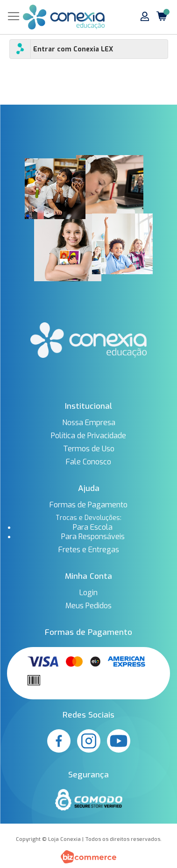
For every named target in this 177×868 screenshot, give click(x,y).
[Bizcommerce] (88, 857)
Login (88, 593)
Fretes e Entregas (89, 550)
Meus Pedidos (88, 606)
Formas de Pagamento (88, 505)
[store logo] (64, 17)
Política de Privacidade (88, 436)
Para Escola (93, 527)
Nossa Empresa (89, 423)
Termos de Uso (89, 449)
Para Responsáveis (93, 537)
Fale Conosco (88, 462)
